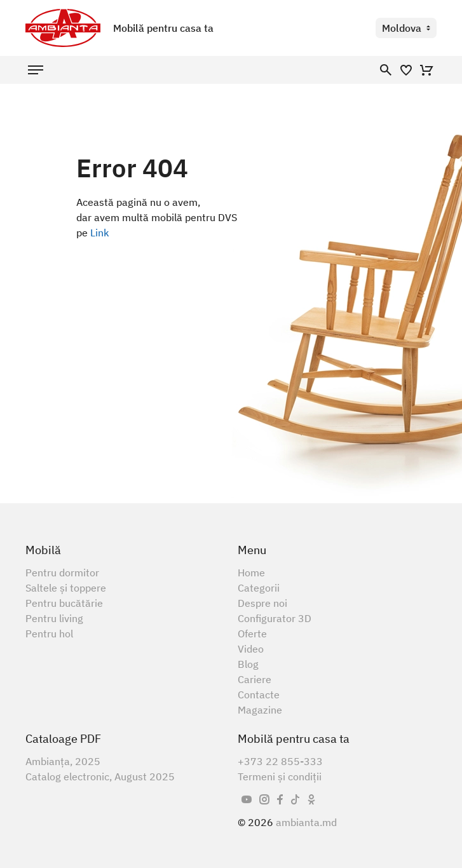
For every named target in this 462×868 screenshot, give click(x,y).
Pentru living (54, 618)
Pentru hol (49, 634)
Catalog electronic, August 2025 (100, 776)
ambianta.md (306, 822)
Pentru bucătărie (64, 603)
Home (251, 573)
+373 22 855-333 (280, 761)
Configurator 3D (275, 618)
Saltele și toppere (66, 588)
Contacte (259, 695)
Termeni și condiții (280, 776)
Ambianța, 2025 (63, 761)
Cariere (255, 679)
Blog (248, 664)
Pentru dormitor (62, 573)
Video (251, 649)
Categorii (259, 588)
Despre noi (262, 603)
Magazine (260, 710)
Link (100, 233)
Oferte (252, 634)
